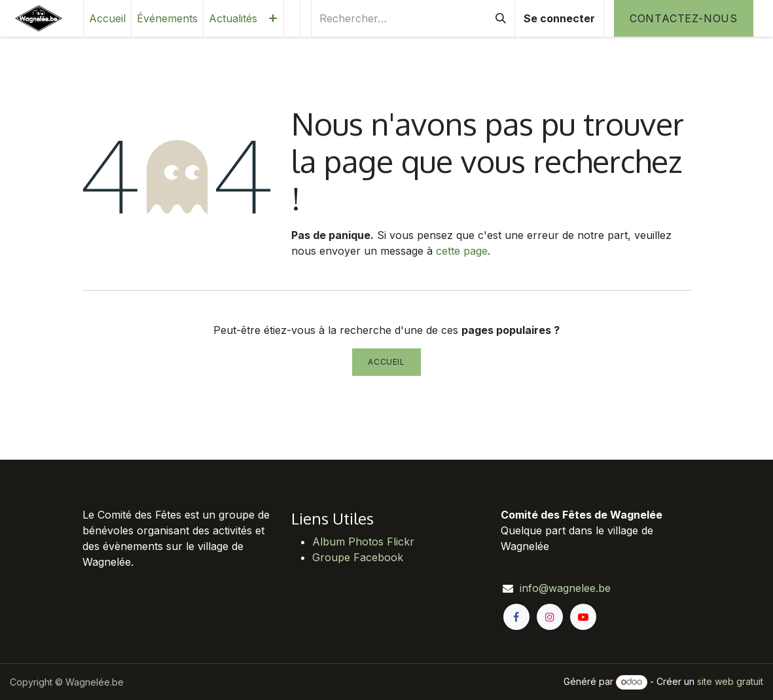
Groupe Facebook (358, 557)
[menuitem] (107, 18)
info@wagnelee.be (565, 588)
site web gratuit (730, 681)
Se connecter (559, 18)
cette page (462, 251)
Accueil (386, 362)
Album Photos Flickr (363, 542)
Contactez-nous (684, 18)
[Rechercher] (501, 18)
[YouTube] (583, 617)
